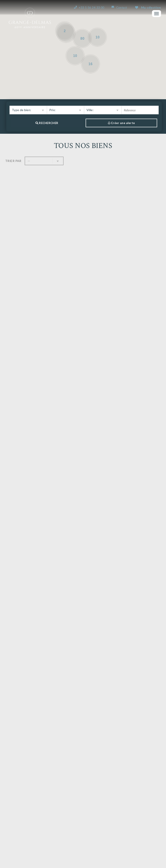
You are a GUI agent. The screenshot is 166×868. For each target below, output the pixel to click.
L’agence (121, 807)
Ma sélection (148, 7)
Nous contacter (29, 771)
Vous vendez (124, 817)
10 (99, 749)
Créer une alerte (137, 771)
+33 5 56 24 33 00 (92, 8)
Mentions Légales (131, 864)
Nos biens (121, 812)
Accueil (120, 801)
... (88, 749)
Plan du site (153, 864)
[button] (28, 110)
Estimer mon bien (83, 771)
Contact (122, 8)
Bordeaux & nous (128, 823)
